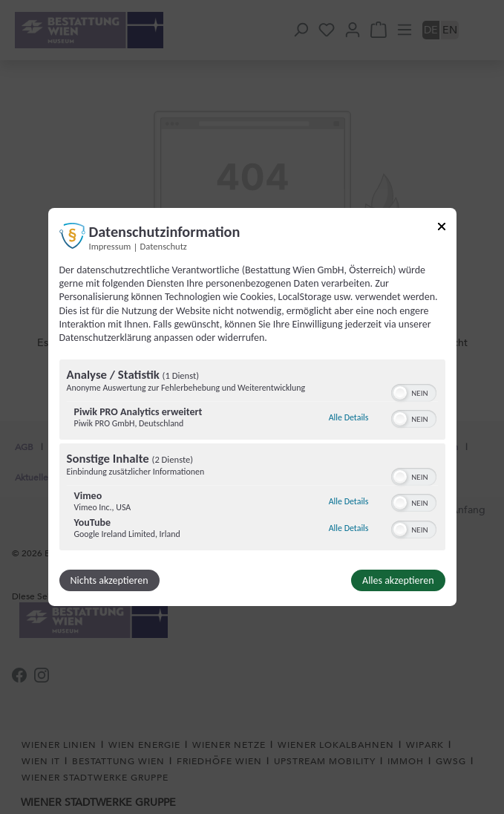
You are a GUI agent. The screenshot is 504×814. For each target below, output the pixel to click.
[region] (252, 457)
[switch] (414, 391)
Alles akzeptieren (398, 580)
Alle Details (349, 417)
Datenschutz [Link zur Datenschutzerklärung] (164, 246)
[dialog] (252, 407)
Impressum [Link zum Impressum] (110, 246)
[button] (400, 393)
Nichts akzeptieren (109, 580)
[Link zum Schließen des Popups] (442, 229)
